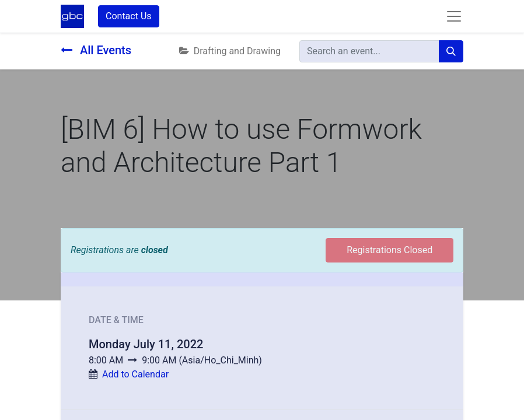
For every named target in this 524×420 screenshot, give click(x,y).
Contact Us (129, 16)
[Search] (451, 51)
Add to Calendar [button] (135, 374)
